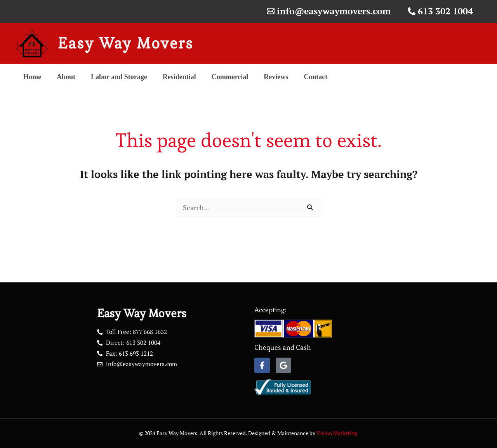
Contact (315, 77)
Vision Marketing (337, 433)
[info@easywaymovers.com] (329, 11)
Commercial (230, 77)
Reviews (276, 77)
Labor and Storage (119, 77)
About (66, 77)
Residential (179, 77)
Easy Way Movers (126, 43)
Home (32, 77)
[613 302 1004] (440, 11)
